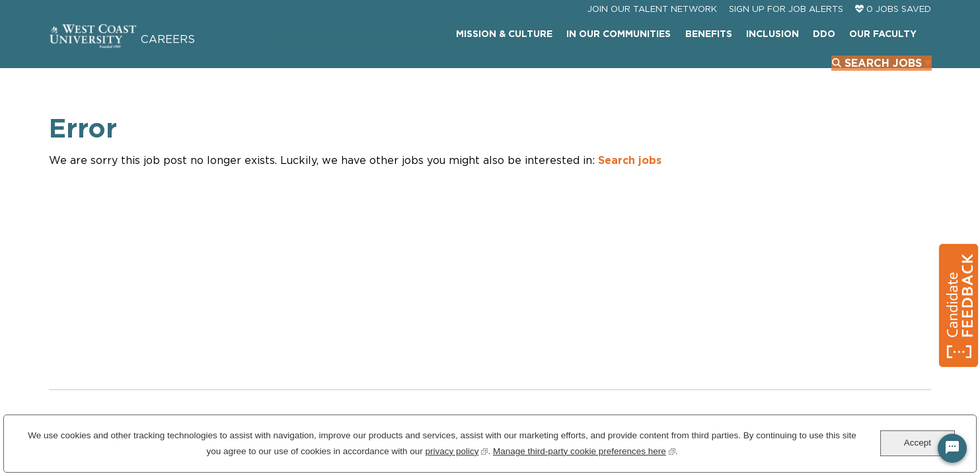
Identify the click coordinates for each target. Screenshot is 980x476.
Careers (198, 55)
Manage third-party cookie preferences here (584, 450)
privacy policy (456, 450)
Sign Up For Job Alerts (786, 38)
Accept (918, 443)
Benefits (608, 69)
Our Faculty (780, 69)
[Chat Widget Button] (952, 448)
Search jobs (630, 182)
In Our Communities (519, 69)
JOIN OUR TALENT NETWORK (652, 38)
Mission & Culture (406, 69)
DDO (722, 69)
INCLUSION (671, 69)
